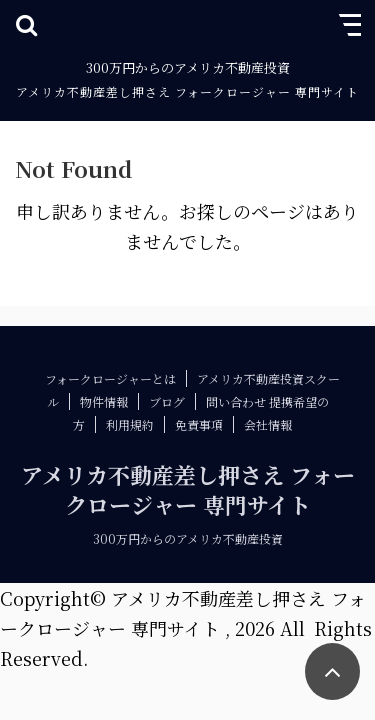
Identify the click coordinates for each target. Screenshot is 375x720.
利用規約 (130, 424)
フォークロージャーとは (110, 378)
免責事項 (199, 424)
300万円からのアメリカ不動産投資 (188, 538)
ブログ (167, 401)
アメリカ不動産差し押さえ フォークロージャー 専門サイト (187, 91)
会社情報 (268, 424)
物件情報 (104, 401)
